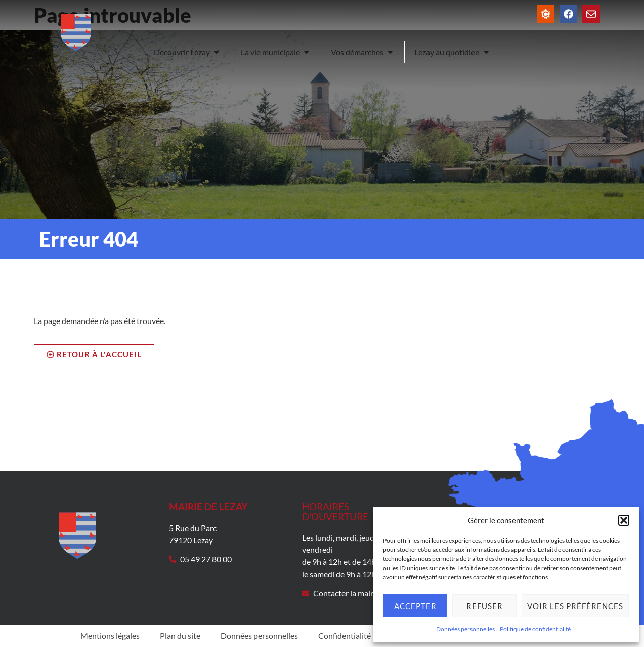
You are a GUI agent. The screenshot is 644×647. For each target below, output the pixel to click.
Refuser (485, 606)
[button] (624, 520)
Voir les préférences (575, 606)
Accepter (415, 606)
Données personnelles (465, 629)
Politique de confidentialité (535, 629)
